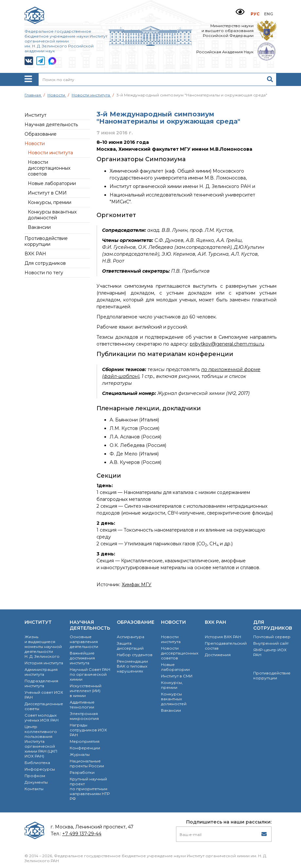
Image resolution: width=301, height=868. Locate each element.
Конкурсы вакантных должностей (52, 215)
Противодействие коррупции (46, 241)
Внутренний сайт (271, 643)
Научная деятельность (51, 125)
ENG (269, 14)
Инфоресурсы (40, 769)
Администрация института (41, 672)
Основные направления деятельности (84, 642)
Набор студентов (135, 655)
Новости (35, 144)
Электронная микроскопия (84, 716)
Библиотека (37, 763)
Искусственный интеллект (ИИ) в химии (86, 691)
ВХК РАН (35, 254)
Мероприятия (85, 741)
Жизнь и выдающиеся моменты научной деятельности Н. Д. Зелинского (43, 647)
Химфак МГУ (137, 585)
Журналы (80, 754)
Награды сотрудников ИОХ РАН (88, 730)
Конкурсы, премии (50, 202)
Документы (36, 782)
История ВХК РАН (223, 637)
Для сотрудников (45, 263)
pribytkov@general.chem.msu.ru (227, 344)
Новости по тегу (44, 273)
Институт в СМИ (47, 193)
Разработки (82, 772)
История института (44, 663)
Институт (35, 115)
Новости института (50, 153)
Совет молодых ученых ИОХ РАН (42, 718)
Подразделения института (41, 683)
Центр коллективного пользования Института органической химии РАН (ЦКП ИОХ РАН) (41, 741)
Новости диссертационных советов (49, 168)
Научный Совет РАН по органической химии (90, 674)
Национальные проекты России (87, 763)
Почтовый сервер (272, 637)
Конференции (85, 748)
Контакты (34, 789)
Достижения (218, 655)
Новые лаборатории (52, 183)
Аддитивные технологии (82, 705)
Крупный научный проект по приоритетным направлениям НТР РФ (90, 789)
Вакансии (39, 227)
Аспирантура (131, 637)
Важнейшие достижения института (82, 658)
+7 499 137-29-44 (82, 834)
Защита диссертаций (130, 646)
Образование (41, 134)
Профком (35, 776)
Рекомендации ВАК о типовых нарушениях (132, 666)
